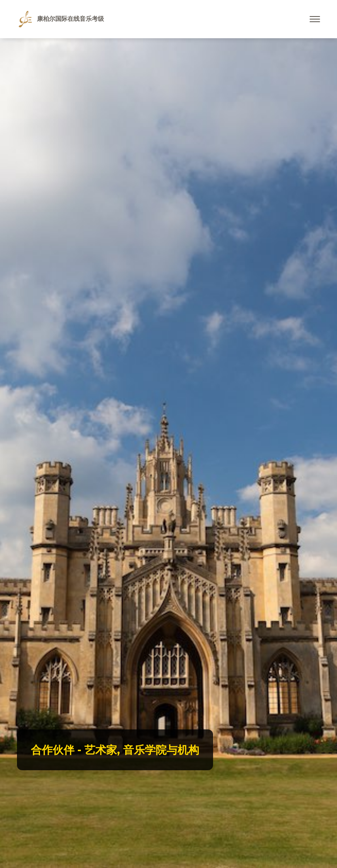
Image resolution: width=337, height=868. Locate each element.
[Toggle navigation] (315, 19)
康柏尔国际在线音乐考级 (61, 19)
